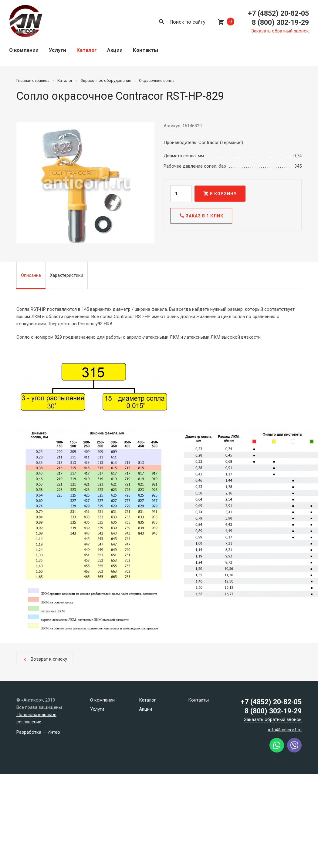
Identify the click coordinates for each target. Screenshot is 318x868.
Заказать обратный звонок (280, 31)
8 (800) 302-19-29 (280, 23)
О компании (24, 50)
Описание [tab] (31, 275)
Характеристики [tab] (66, 275)
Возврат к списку (45, 659)
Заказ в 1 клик (201, 216)
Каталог (87, 50)
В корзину (220, 193)
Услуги (58, 50)
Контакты (145, 50)
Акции (115, 50)
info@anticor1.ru (285, 730)
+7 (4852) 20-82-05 (278, 13)
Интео (54, 732)
